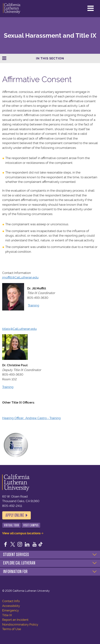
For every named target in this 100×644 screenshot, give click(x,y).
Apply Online (15, 515)
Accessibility (11, 606)
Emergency (10, 610)
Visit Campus (31, 525)
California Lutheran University (12, 9)
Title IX (7, 615)
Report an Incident (15, 620)
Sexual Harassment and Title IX (50, 36)
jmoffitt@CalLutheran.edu (20, 277)
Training (34, 305)
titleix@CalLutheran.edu (19, 329)
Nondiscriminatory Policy (20, 624)
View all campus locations (21, 533)
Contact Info (11, 601)
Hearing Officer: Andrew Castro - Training (31, 418)
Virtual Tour (12, 525)
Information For (15, 572)
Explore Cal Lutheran (19, 563)
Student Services (16, 555)
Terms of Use (12, 629)
